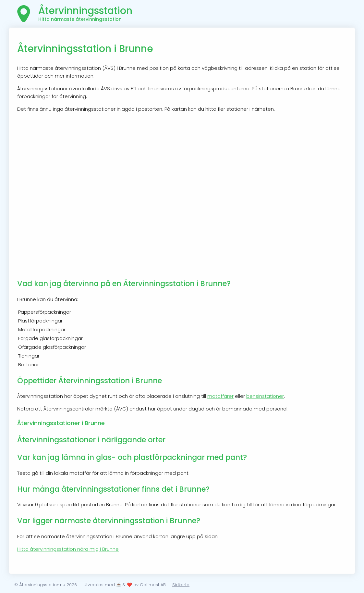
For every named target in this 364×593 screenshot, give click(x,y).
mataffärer (220, 396)
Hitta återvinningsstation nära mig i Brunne (68, 549)
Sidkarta (181, 585)
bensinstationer (265, 396)
